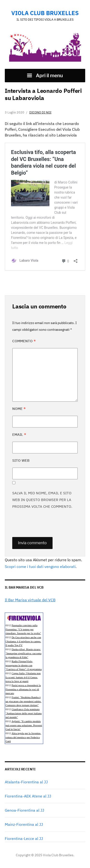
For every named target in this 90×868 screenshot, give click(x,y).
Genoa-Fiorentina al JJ (24, 810)
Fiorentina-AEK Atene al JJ (28, 796)
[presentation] (49, 523)
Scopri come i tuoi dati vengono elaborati (40, 567)
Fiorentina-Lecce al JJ (24, 838)
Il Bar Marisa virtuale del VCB (30, 600)
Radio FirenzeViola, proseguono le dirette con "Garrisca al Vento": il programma (24, 665)
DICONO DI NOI (40, 112)
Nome (19, 409)
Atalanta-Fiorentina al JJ (26, 782)
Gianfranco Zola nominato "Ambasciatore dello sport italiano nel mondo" (24, 713)
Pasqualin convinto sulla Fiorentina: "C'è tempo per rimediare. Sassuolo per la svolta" (23, 629)
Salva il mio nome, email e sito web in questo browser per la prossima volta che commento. (42, 500)
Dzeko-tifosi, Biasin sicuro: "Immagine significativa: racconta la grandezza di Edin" (23, 653)
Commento (24, 341)
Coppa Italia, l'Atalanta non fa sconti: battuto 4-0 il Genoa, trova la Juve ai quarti (23, 677)
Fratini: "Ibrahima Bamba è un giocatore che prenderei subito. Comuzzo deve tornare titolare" (23, 701)
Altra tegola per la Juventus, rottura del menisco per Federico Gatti (23, 737)
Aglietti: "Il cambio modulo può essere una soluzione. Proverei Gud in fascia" (24, 725)
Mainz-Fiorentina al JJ (24, 824)
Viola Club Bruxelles (45, 13)
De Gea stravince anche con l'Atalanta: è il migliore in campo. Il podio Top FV (23, 641)
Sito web (21, 460)
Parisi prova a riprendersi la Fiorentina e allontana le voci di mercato (23, 689)
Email (19, 434)
